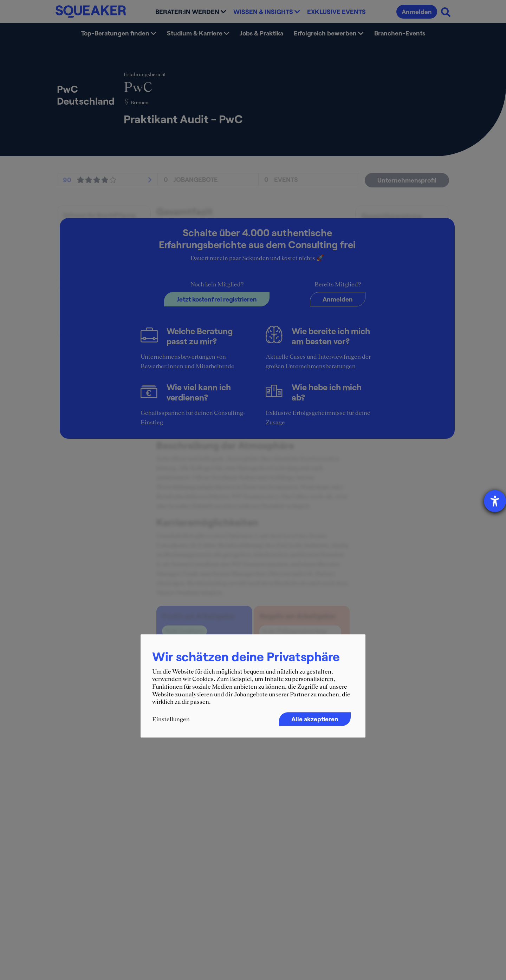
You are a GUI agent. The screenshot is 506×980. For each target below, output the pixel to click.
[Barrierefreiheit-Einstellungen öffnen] (495, 501)
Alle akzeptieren (315, 719)
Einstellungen (171, 719)
